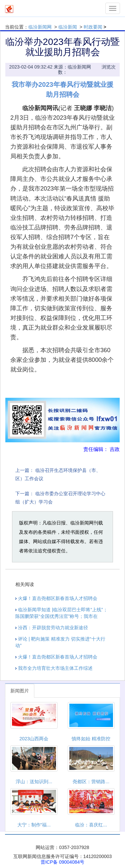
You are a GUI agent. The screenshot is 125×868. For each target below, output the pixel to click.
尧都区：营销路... (91, 782)
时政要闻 (93, 27)
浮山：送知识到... (34, 782)
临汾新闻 (68, 27)
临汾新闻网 (40, 27)
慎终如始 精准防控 (91, 739)
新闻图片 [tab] (20, 691)
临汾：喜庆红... (91, 825)
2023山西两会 (34, 739)
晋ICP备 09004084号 (63, 862)
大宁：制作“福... (34, 825)
